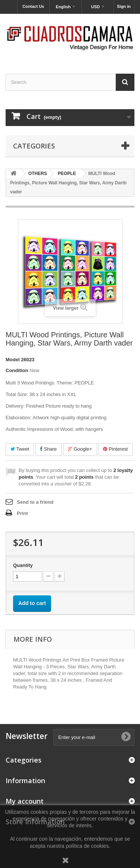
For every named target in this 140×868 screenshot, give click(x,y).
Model (13, 360)
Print (22, 513)
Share (49, 449)
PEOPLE (67, 174)
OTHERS (38, 174)
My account (25, 801)
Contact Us (33, 6)
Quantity (23, 565)
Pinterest (115, 449)
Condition (17, 370)
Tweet (20, 449)
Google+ (80, 449)
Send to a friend (35, 502)
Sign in (124, 6)
